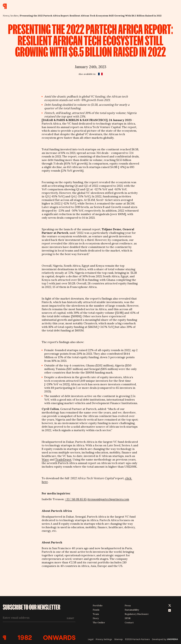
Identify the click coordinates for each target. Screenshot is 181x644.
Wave (45, 459)
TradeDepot (63, 459)
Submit (70, 618)
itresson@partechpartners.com (108, 499)
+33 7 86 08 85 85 (76, 499)
